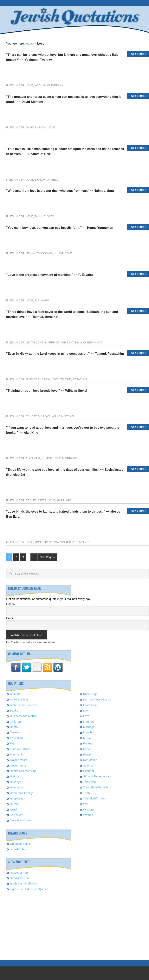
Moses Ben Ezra (47, 542)
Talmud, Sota (44, 216)
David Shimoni (36, 127)
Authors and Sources (23, 705)
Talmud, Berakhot (88, 342)
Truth (86, 793)
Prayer (87, 754)
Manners (89, 721)
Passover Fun (19, 872)
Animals (15, 694)
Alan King (33, 458)
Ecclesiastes (36, 500)
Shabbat (67, 342)
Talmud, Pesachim (73, 379)
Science (88, 765)
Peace (87, 749)
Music (87, 738)
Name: (10, 603)
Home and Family (21, 793)
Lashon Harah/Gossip (97, 699)
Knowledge (90, 694)
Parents (88, 743)
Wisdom (88, 809)
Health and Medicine (23, 770)
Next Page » (47, 557)
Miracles (88, 732)
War (86, 803)
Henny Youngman (39, 253)
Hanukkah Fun (19, 878)
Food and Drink (20, 749)
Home (30, 43)
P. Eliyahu (42, 300)
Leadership (90, 705)
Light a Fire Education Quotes (29, 889)
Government (18, 765)
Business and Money (23, 715)
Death (30, 342)
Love (29, 85)
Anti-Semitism (19, 699)
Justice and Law (38, 379)
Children (15, 721)
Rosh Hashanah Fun (23, 883)
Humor (59, 253)
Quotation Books (21, 843)
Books (14, 710)
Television (89, 782)
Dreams (15, 732)
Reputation (90, 759)
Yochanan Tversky (49, 85)
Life (85, 710)
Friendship (17, 754)
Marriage (52, 342)
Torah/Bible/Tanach (95, 787)
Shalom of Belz (46, 179)
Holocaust (16, 787)
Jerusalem (17, 814)
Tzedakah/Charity (94, 798)
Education (34, 416)
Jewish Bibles (19, 849)
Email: (10, 618)
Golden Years (19, 759)
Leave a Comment (138, 53)
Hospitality (17, 798)
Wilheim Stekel (63, 416)
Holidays (16, 782)
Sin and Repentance (75, 542)
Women (88, 814)
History (14, 776)
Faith (13, 743)
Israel (13, 809)
